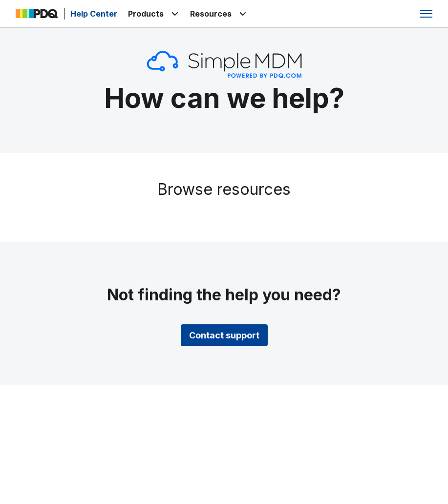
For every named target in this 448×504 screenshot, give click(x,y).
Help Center (94, 14)
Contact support (224, 335)
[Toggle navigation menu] (426, 14)
